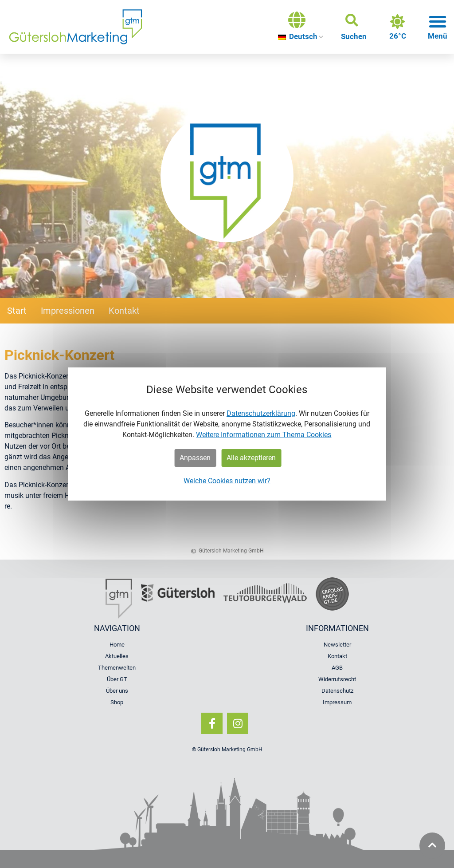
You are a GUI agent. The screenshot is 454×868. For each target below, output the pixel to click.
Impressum (337, 702)
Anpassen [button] (195, 458)
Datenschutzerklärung (261, 413)
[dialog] (227, 434)
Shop (117, 702)
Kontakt (124, 311)
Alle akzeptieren (251, 458)
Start (17, 311)
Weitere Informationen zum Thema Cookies (264, 435)
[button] (354, 27)
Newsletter (337, 645)
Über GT (117, 679)
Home (117, 645)
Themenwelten (117, 668)
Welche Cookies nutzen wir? (227, 481)
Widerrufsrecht (337, 679)
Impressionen (68, 311)
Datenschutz (337, 691)
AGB (337, 668)
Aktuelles (117, 656)
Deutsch (298, 36)
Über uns (117, 691)
